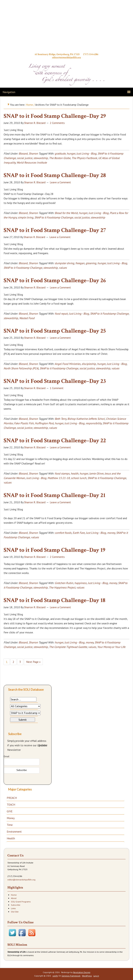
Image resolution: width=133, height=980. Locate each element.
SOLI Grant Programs (21, 902)
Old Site (15, 912)
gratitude (60, 153)
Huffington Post (44, 423)
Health (11, 838)
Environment (14, 832)
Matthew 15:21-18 (59, 478)
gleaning (91, 263)
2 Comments (57, 123)
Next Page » (33, 662)
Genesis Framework (71, 976)
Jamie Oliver (96, 473)
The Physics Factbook (84, 158)
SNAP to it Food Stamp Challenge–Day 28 (55, 175)
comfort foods (63, 533)
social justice (25, 158)
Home (14, 895)
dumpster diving (65, 263)
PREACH (12, 798)
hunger (71, 153)
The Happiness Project (62, 587)
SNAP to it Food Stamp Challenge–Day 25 (55, 331)
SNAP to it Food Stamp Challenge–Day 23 (55, 381)
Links (13, 908)
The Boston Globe (60, 158)
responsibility (94, 423)
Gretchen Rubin (64, 583)
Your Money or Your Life (111, 647)
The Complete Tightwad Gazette (68, 647)
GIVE (10, 811)
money (111, 533)
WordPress (87, 976)
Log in (96, 976)
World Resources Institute (32, 162)
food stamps (62, 473)
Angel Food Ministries (68, 364)
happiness (80, 583)
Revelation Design (82, 972)
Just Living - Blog (86, 153)
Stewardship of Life (67, 27)
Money (11, 818)
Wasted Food (27, 318)
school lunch (79, 478)
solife (55, 976)
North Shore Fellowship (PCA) (21, 368)
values (63, 268)
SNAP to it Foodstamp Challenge (54, 217)
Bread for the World (66, 213)
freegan (80, 263)
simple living (26, 217)
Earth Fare (79, 533)
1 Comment (57, 388)
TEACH (11, 805)
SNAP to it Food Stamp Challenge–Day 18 (54, 600)
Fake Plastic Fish (24, 423)
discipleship (89, 364)
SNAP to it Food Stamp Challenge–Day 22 (55, 441)
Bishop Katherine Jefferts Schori (86, 419)
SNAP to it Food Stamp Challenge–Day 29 (55, 116)
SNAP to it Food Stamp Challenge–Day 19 (54, 550)
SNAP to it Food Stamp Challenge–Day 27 (55, 230)
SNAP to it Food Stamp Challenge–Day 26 (55, 280)
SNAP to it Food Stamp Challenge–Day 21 (55, 495)
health (75, 473)
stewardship (41, 158)
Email (7, 756)
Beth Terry (61, 419)
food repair (61, 314)
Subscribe (16, 905)
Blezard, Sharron (28, 153)
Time (10, 825)
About (14, 898)
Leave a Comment (60, 182)
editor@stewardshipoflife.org (66, 57)
